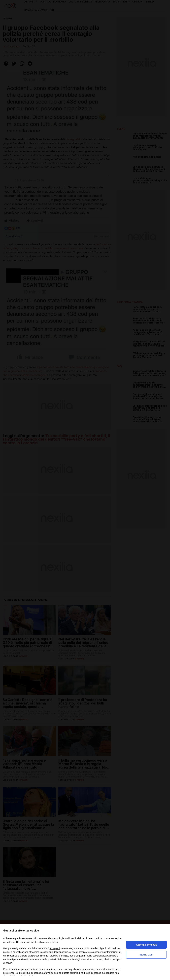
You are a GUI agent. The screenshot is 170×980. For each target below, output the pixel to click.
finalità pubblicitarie (95, 956)
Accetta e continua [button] (146, 945)
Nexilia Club (146, 955)
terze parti (55, 948)
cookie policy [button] (51, 942)
